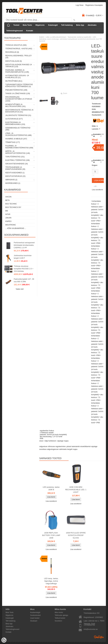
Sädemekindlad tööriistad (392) (18, 129)
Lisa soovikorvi (97, 190)
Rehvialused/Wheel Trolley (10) (19, 57)
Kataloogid (53, 25)
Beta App (80, 25)
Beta (7, 200)
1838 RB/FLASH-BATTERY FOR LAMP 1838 (51, 535)
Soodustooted (35, 615)
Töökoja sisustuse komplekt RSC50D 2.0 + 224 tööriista (24, 269)
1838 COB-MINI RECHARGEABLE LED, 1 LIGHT (76, 490)
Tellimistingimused (15, 31)
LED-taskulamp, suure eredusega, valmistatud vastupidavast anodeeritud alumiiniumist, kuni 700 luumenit (71, 39)
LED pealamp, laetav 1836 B (51, 488)
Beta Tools (27, 25)
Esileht (42, 37)
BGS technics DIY (13, 207)
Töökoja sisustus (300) (16, 45)
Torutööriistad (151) (15, 157)
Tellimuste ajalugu (61, 615)
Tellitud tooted (60, 618)
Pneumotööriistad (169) (16, 90)
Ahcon (8, 197)
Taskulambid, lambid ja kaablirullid (79, 37)
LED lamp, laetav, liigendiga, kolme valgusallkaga (51, 581)
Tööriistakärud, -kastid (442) (19, 49)
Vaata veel (20, 289)
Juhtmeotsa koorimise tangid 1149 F (23, 257)
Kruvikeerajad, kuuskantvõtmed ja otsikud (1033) (19, 99)
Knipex (8, 221)
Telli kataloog (67, 25)
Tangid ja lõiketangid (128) (18, 94)
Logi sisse (80, 5)
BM (7, 211)
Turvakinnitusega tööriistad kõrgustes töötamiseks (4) (19, 86)
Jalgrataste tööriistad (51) (18, 115)
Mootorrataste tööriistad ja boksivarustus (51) (19, 111)
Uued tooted (35, 618)
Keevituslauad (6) (14, 61)
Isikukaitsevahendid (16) (17, 164)
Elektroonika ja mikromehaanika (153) (15, 123)
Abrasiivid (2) (11, 180)
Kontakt (30, 31)
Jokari (8, 218)
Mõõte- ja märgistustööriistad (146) (18, 152)
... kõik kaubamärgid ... (16, 228)
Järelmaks (92, 25)
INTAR (8, 214)
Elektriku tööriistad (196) (18, 160)
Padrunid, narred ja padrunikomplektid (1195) (17, 71)
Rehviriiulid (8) (12, 52)
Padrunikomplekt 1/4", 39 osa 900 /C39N (24, 280)
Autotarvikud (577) (14, 119)
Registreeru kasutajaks (94, 5)
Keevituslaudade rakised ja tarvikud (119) (19, 66)
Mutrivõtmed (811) (14, 81)
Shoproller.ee (99, 637)
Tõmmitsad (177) (13, 142)
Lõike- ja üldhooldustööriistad (56, 37)
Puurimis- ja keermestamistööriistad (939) (19, 147)
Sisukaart (34, 621)
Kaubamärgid (35, 612)
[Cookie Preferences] (4, 640)
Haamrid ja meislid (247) (16, 139)
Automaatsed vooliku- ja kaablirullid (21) (17, 77)
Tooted (16, 25)
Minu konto (59, 612)
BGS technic (11, 204)
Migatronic (40, 25)
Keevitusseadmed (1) (15, 173)
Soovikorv (58, 621)
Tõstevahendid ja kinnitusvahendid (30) (15, 168)
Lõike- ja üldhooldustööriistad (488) (18, 134)
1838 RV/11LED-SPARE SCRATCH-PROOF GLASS (76, 535)
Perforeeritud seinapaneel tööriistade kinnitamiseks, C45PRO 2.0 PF (24, 245)
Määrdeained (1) (13, 183)
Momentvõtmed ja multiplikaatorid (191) (15, 105)
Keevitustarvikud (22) (15, 176)
